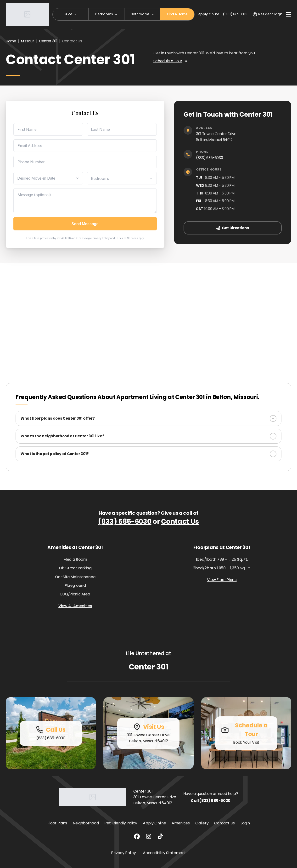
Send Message (85, 224)
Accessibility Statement (164, 853)
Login (245, 823)
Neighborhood (86, 823)
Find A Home (177, 14)
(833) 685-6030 (210, 158)
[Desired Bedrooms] (122, 178)
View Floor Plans (222, 580)
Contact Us (180, 522)
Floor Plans (57, 823)
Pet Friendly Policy (121, 823)
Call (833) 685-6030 (211, 801)
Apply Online (209, 14)
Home (11, 41)
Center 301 (48, 41)
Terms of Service (126, 238)
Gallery (202, 823)
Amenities (181, 823)
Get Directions (233, 228)
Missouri (28, 41)
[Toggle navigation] (289, 14)
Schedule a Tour (170, 61)
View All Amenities (75, 606)
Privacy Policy (101, 238)
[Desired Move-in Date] (48, 178)
